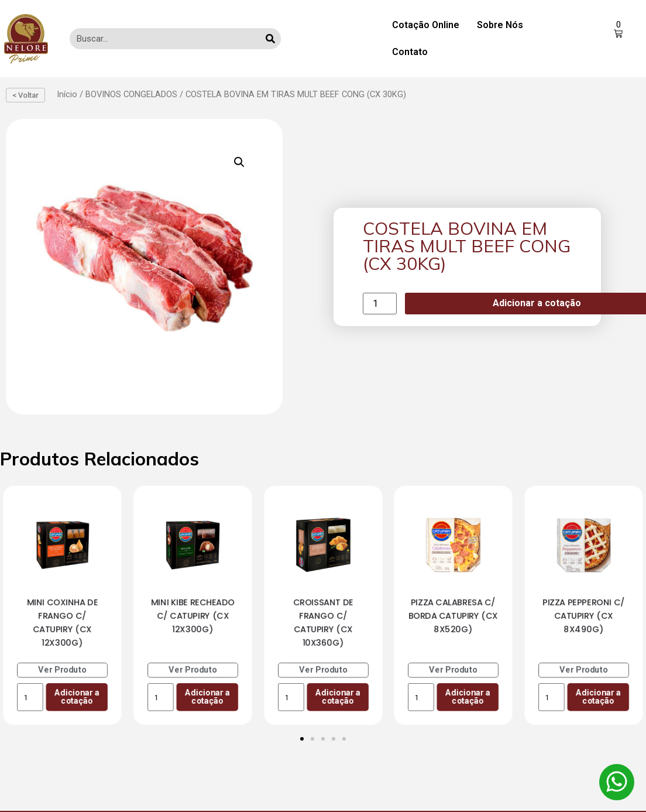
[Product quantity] (380, 304)
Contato (410, 52)
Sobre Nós (500, 25)
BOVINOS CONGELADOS (131, 94)
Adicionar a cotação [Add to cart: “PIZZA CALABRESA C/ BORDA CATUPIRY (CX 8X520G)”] (468, 697)
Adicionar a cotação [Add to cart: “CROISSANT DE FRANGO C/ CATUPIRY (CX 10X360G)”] (337, 697)
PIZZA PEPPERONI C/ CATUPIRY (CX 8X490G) (584, 616)
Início (67, 94)
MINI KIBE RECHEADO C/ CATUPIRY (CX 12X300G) (193, 616)
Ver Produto (63, 670)
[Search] (270, 39)
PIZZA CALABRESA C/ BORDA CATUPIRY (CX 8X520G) (453, 616)
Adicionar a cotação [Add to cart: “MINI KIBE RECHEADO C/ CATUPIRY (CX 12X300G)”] (207, 697)
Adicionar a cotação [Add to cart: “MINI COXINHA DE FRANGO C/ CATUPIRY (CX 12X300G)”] (77, 697)
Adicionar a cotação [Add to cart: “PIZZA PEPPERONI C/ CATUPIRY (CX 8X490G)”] (598, 697)
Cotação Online (426, 25)
